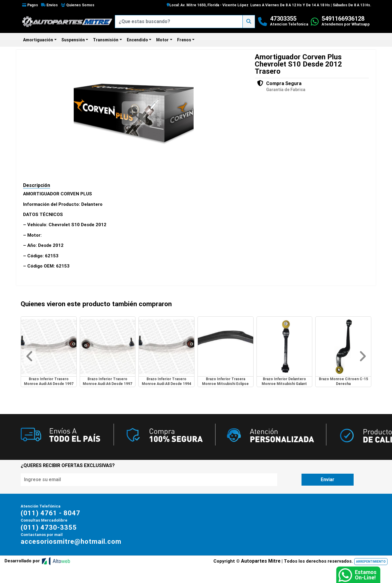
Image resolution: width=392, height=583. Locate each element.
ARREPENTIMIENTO (371, 562)
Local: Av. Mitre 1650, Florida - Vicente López (208, 5)
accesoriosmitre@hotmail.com (71, 542)
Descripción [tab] (37, 185)
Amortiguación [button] (38, 40)
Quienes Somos (78, 5)
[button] (30, 356)
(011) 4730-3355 (49, 527)
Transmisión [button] (106, 40)
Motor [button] (162, 40)
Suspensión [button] (73, 40)
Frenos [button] (184, 40)
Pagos (30, 5)
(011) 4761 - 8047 (50, 513)
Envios (49, 5)
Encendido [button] (137, 40)
